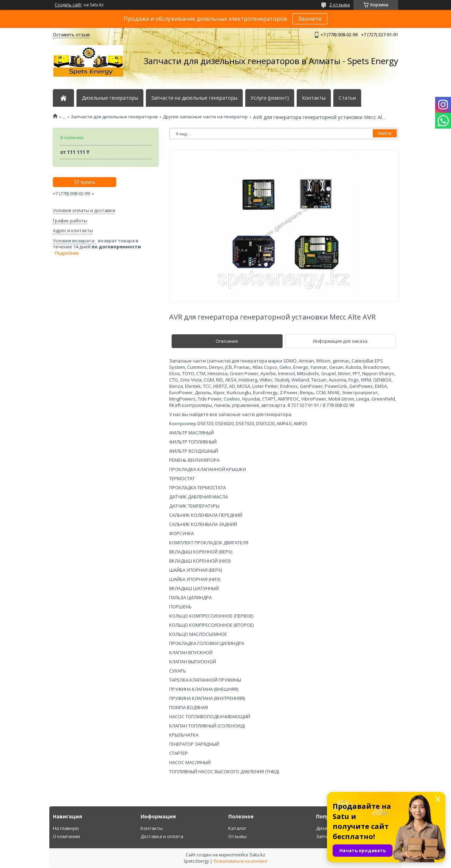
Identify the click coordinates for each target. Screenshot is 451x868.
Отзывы (237, 836)
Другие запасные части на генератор (205, 117)
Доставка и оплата (162, 836)
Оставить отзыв (71, 35)
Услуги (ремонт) (270, 98)
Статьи (347, 98)
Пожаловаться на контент (240, 861)
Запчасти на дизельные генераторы (194, 98)
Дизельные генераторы (110, 98)
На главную (66, 828)
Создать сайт (68, 5)
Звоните (310, 19)
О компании (66, 836)
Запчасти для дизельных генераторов (114, 117)
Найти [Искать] (385, 133)
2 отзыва (340, 5)
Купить (88, 182)
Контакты (314, 98)
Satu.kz (257, 855)
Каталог (237, 828)
